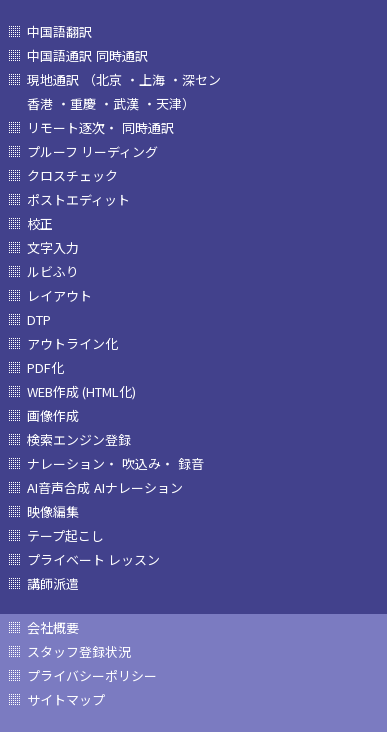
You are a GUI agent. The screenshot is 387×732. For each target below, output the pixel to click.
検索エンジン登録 (79, 439)
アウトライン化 (72, 343)
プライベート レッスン (93, 559)
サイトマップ (66, 699)
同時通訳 (122, 55)
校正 (40, 223)
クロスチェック (72, 175)
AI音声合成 (58, 487)
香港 (40, 103)
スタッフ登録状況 (79, 651)
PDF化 (45, 367)
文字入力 (53, 247)
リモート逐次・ (72, 127)
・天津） (169, 103)
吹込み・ (148, 463)
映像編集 (53, 511)
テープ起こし (65, 535)
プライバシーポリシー (92, 675)
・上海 (145, 79)
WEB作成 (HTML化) (81, 391)
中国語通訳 (59, 55)
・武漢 (119, 103)
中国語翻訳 (59, 31)
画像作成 (53, 415)
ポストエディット (78, 199)
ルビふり (53, 271)
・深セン (195, 79)
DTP (39, 319)
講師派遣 (53, 583)
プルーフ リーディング (92, 151)
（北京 (102, 79)
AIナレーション (138, 487)
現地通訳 (53, 79)
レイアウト (59, 295)
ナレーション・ (72, 463)
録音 (191, 463)
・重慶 (76, 103)
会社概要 (53, 627)
